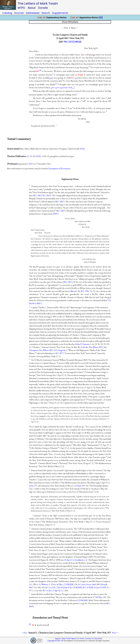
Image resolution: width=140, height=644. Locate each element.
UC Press (80, 639)
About (32, 8)
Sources (19, 13)
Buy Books (99, 639)
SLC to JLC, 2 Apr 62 (51, 590)
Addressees (33, 13)
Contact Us (89, 639)
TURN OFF (42, 18)
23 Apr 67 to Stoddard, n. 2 (75, 560)
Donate (43, 8)
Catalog (7, 13)
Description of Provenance (59, 168)
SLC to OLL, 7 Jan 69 (58, 587)
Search (46, 13)
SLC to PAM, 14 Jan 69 (92, 587)
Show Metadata (70, 22)
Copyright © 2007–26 (55, 641)
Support (58, 639)
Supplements (60, 13)
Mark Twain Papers (69, 639)
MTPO (21, 8)
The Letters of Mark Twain (38, 3)
